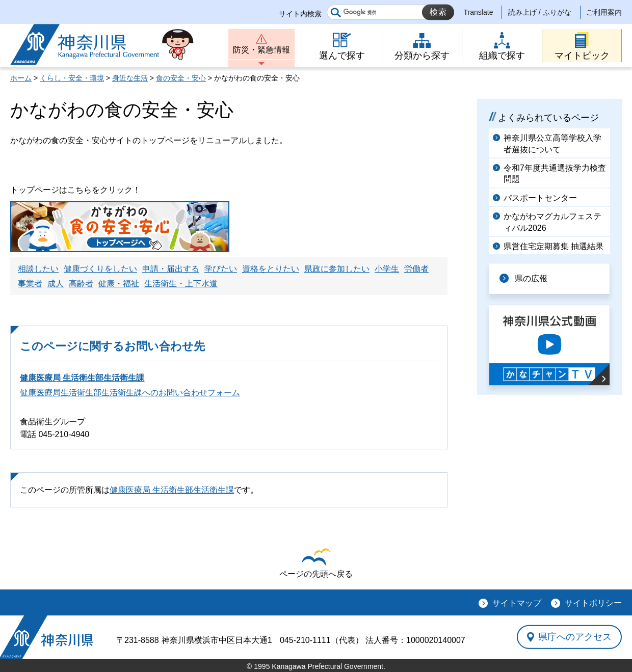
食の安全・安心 (181, 78)
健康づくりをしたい (100, 269)
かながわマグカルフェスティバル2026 (552, 222)
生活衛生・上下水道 (181, 284)
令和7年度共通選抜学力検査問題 (555, 173)
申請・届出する (171, 269)
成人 (56, 284)
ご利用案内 (604, 12)
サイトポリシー (593, 603)
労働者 (416, 269)
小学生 (387, 269)
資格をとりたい (271, 269)
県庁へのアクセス (575, 637)
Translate (479, 12)
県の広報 (531, 278)
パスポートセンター (540, 198)
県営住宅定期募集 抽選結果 (554, 246)
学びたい (221, 269)
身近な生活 (130, 78)
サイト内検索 (300, 14)
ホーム (21, 78)
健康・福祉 (119, 284)
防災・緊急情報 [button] (261, 50)
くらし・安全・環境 (72, 78)
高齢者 (81, 284)
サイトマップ (517, 603)
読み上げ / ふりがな (540, 12)
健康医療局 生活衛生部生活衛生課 (82, 378)
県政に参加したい (337, 269)
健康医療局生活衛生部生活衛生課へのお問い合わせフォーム (130, 393)
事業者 (30, 284)
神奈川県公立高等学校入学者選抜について (552, 143)
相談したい (38, 269)
